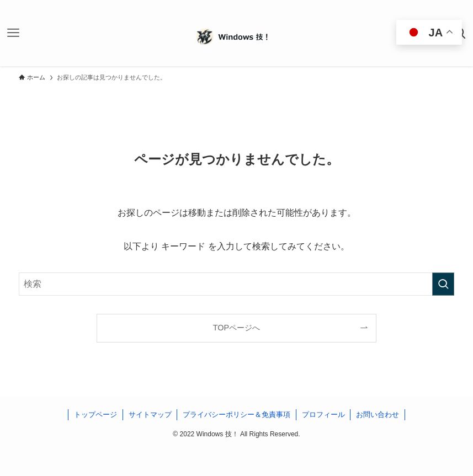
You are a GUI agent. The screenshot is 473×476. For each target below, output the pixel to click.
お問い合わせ (378, 415)
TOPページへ (236, 328)
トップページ (95, 415)
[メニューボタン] (13, 33)
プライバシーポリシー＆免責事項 (236, 415)
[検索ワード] (236, 284)
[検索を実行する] (443, 284)
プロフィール (323, 415)
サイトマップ (150, 415)
